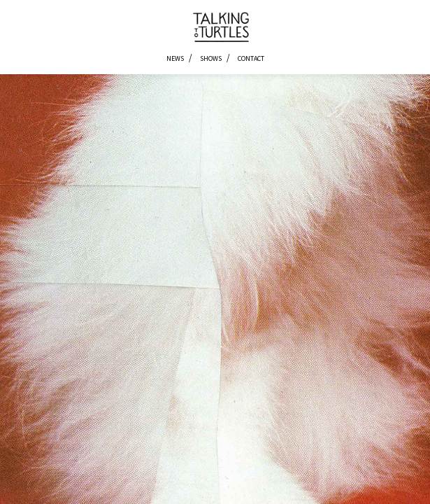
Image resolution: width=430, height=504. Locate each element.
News (175, 58)
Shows (211, 58)
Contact (251, 58)
